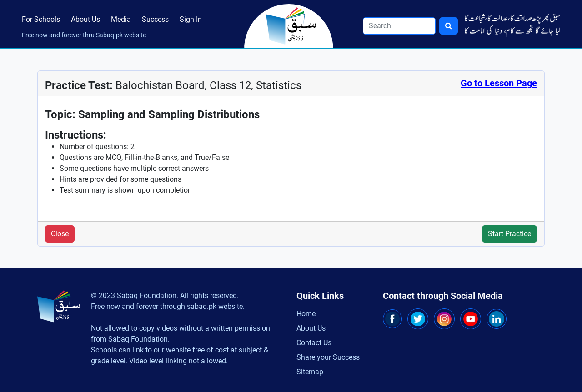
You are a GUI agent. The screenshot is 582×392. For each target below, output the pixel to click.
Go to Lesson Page (499, 83)
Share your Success (328, 357)
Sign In (191, 19)
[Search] (399, 26)
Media (121, 19)
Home (306, 314)
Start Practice (509, 234)
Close (60, 234)
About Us (85, 19)
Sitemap (310, 372)
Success (155, 19)
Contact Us (314, 343)
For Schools (41, 19)
